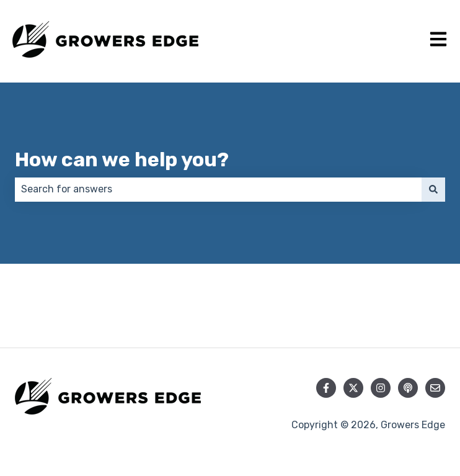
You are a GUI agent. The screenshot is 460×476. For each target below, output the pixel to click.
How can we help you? (122, 159)
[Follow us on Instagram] (381, 388)
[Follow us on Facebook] (326, 388)
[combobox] (218, 189)
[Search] (433, 189)
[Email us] (435, 388)
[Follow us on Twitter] (353, 388)
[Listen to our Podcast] (408, 388)
